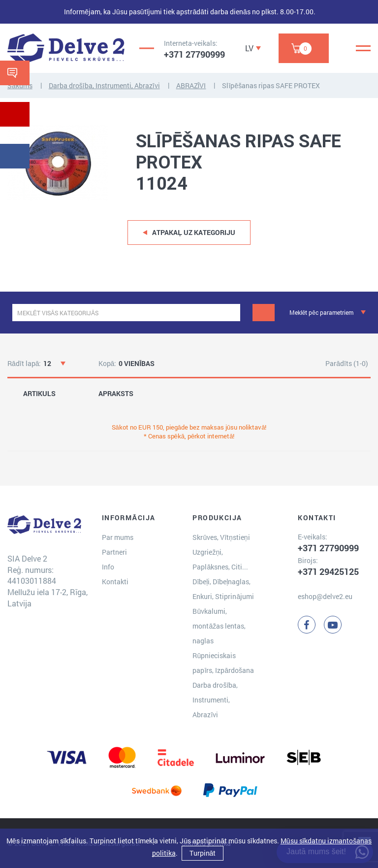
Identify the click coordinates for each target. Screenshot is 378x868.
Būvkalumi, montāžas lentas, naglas (219, 626)
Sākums (20, 85)
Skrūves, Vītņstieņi (221, 537)
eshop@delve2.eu (325, 596)
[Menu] (363, 48)
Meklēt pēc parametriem (321, 312)
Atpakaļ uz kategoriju (194, 232)
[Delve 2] (66, 48)
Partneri (114, 552)
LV (249, 48)
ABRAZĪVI (191, 85)
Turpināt (203, 853)
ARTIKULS (39, 394)
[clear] (232, 313)
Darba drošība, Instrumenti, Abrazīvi (104, 85)
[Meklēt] (264, 313)
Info (108, 567)
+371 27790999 (194, 54)
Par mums (118, 537)
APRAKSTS (116, 394)
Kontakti (115, 582)
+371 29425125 (328, 571)
